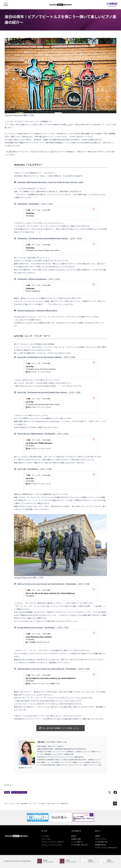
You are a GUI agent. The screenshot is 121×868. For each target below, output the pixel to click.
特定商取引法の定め (101, 845)
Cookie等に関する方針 (101, 842)
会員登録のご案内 (76, 839)
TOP (6, 804)
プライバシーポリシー (101, 839)
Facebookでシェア (115, 792)
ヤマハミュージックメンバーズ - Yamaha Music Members (60, 5)
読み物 (7, 792)
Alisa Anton (18, 115)
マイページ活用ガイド (77, 842)
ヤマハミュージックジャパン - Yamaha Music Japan (112, 5)
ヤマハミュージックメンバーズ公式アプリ (53, 842)
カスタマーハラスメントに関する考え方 (106, 848)
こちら (70, 124)
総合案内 (74, 836)
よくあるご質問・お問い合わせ (80, 845)
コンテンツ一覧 (14, 804)
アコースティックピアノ (19, 792)
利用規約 (98, 836)
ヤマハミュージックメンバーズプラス (52, 845)
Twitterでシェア (110, 792)
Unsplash (8, 115)
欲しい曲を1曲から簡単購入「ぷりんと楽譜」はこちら (61, 728)
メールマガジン (46, 836)
